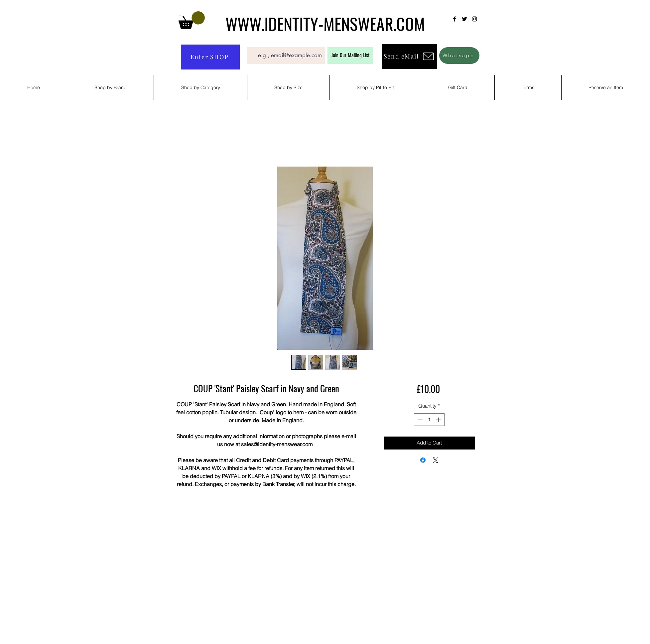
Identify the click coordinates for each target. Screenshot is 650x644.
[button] (192, 20)
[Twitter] (464, 19)
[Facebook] (455, 19)
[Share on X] (436, 460)
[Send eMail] (409, 56)
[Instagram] (474, 19)
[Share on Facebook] (423, 460)
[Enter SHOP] (210, 57)
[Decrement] (419, 420)
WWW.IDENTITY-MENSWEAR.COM (325, 23)
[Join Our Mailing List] (350, 56)
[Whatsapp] (459, 56)
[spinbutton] (429, 420)
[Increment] (439, 420)
